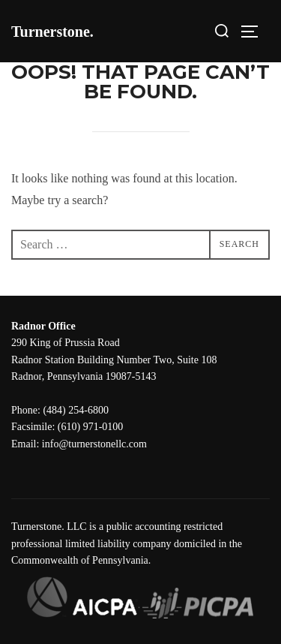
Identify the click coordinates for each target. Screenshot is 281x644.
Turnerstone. (52, 32)
